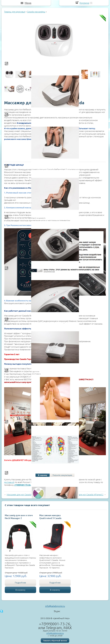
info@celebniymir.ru (55, 606)
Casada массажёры (36, 12)
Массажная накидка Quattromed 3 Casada (50, 517)
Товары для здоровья (15, 12)
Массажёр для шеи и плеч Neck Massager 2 (19, 517)
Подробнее (20, 583)
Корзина (84, 3)
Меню (28, 3)
